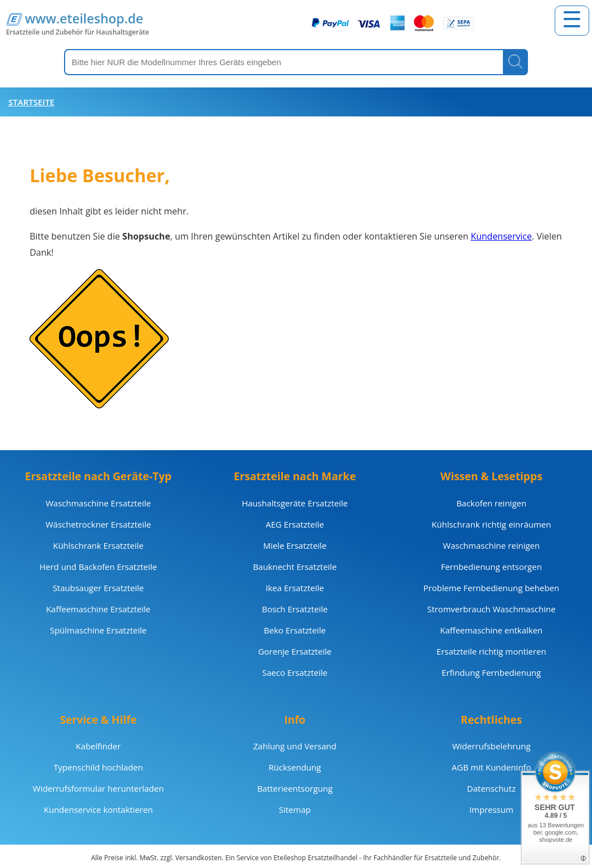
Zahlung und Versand (295, 746)
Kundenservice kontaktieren (99, 810)
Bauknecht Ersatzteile (295, 567)
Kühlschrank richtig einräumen (491, 524)
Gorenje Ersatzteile (295, 651)
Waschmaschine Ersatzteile (98, 503)
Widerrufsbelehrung (491, 746)
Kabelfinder (98, 746)
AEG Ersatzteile (295, 524)
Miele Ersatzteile (295, 545)
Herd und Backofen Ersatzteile (98, 567)
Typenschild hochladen (98, 767)
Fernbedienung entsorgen (491, 567)
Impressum (491, 810)
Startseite (31, 102)
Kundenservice (501, 236)
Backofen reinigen (491, 503)
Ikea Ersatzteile (295, 588)
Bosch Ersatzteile (295, 609)
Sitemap (295, 810)
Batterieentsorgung (295, 788)
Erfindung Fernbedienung (491, 672)
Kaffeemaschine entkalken (491, 630)
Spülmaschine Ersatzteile (99, 630)
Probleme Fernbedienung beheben (491, 588)
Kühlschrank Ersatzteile (98, 545)
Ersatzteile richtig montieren (491, 651)
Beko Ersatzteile (295, 630)
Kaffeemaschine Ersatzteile (99, 609)
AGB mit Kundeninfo (491, 767)
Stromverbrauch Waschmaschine (491, 609)
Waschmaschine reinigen (491, 545)
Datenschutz (491, 788)
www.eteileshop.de (84, 18)
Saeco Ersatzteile (295, 672)
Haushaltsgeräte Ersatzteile (295, 503)
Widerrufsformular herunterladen (98, 788)
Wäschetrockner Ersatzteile (98, 524)
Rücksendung (295, 767)
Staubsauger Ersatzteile (99, 588)
